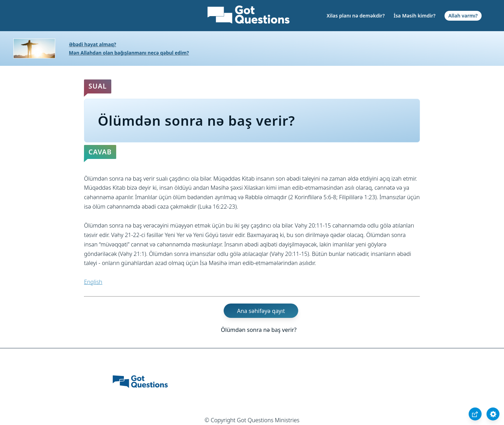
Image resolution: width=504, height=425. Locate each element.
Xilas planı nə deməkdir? (356, 16)
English (93, 282)
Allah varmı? (463, 16)
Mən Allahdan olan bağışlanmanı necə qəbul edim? (129, 53)
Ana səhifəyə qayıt (261, 311)
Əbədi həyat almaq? (93, 44)
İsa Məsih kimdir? (415, 16)
